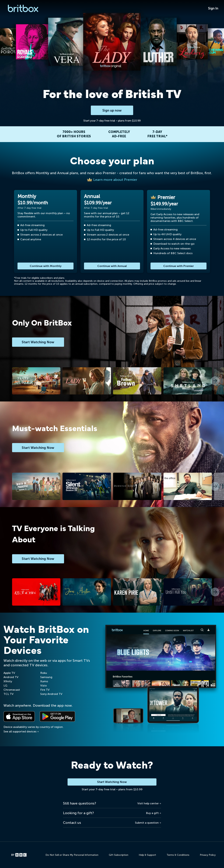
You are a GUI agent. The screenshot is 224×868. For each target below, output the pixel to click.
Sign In (213, 8)
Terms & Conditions (178, 855)
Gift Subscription (119, 855)
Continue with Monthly (46, 266)
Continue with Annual (112, 266)
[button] (215, 381)
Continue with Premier (179, 266)
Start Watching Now (112, 782)
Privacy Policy (208, 855)
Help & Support (147, 855)
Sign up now (112, 110)
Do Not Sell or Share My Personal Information (72, 855)
